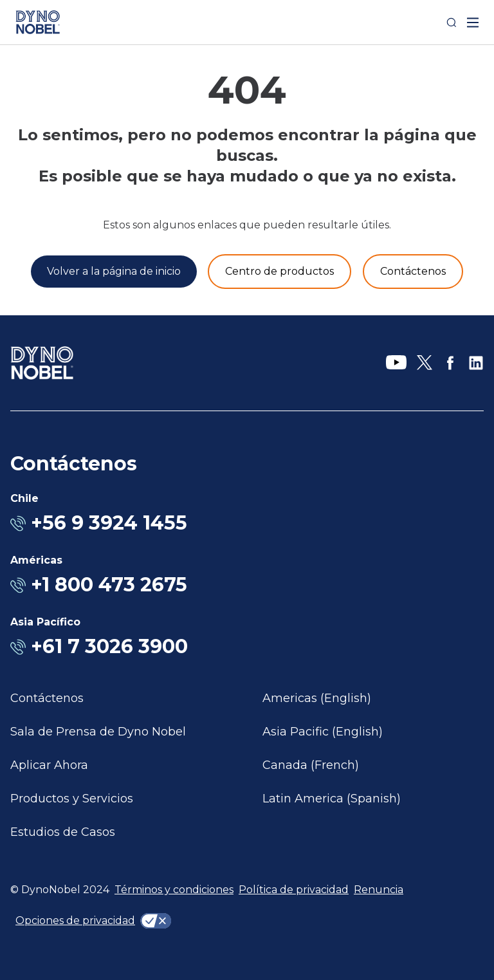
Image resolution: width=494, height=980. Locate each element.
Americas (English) (317, 698)
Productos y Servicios (72, 799)
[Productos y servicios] (279, 272)
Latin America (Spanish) (332, 799)
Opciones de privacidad (75, 920)
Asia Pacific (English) (323, 732)
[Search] (452, 23)
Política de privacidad (294, 890)
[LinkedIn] (476, 363)
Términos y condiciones (174, 890)
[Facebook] (450, 363)
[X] (425, 363)
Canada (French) (311, 765)
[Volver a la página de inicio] (114, 272)
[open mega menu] (473, 23)
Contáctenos (47, 698)
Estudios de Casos (63, 832)
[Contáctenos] (413, 272)
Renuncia (379, 890)
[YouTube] (396, 363)
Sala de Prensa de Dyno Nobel (98, 732)
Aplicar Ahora (49, 765)
